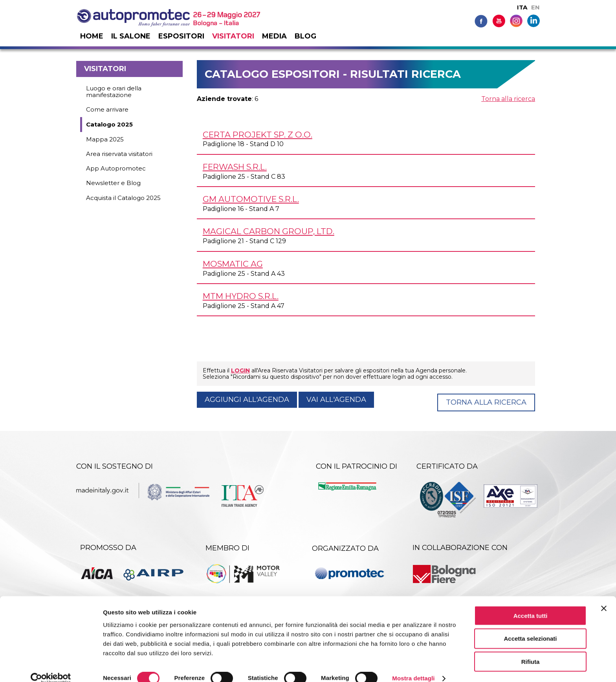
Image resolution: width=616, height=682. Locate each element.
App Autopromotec (116, 168)
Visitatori (233, 36)
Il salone (131, 36)
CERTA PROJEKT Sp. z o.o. (258, 135)
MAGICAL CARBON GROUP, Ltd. (269, 231)
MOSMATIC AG (233, 264)
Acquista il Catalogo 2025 (123, 198)
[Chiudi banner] (604, 596)
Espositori (181, 36)
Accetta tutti (531, 604)
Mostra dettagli (413, 666)
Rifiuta (531, 650)
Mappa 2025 (105, 139)
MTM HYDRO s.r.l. (241, 296)
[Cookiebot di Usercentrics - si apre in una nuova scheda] (51, 667)
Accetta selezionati (530, 627)
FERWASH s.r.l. (235, 167)
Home (92, 36)
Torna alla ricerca (508, 99)
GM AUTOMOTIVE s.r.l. (251, 199)
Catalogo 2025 (109, 124)
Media (274, 36)
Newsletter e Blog (113, 183)
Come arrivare (107, 109)
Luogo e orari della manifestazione (114, 92)
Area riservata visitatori (119, 154)
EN (535, 7)
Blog (305, 36)
